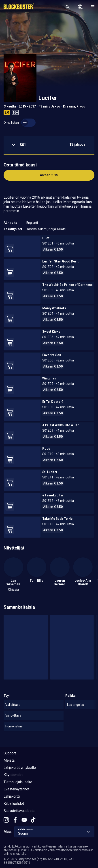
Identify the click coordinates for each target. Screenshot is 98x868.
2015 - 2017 (27, 106)
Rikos (81, 106)
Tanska (32, 229)
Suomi (43, 229)
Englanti (32, 223)
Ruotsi (62, 229)
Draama (69, 106)
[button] (49, 145)
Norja (52, 229)
